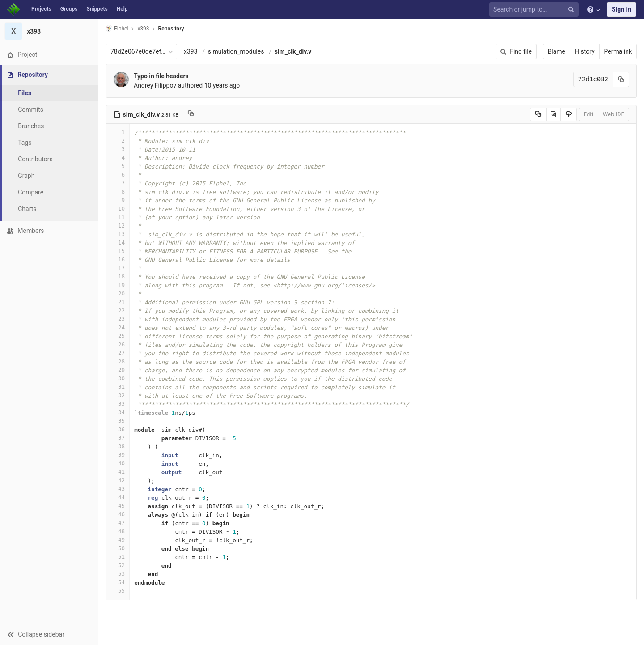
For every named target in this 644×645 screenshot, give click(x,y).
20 (118, 293)
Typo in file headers (161, 76)
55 (118, 591)
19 (118, 285)
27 (118, 353)
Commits (31, 110)
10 (118, 209)
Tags (25, 143)
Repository (171, 29)
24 (118, 327)
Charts (27, 209)
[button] (49, 634)
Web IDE (614, 114)
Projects (41, 9)
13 (118, 234)
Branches (31, 126)
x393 (191, 51)
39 (118, 455)
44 (118, 497)
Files (25, 93)
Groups (69, 9)
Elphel (117, 28)
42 (118, 480)
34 (118, 412)
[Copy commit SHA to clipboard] (621, 79)
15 (118, 251)
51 (118, 557)
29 (118, 370)
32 (118, 395)
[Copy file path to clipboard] (191, 114)
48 (118, 531)
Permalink (618, 51)
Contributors (35, 159)
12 (118, 226)
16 (118, 259)
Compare (31, 192)
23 (118, 319)
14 (118, 242)
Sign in (621, 9)
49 (118, 540)
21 (118, 302)
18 (118, 276)
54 (118, 582)
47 (118, 523)
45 (118, 506)
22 (118, 310)
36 (118, 429)
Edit (589, 114)
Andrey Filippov (155, 85)
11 (118, 217)
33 (118, 404)
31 (118, 387)
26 (118, 344)
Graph (26, 176)
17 (118, 268)
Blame (557, 51)
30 (118, 378)
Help (122, 9)
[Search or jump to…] (535, 10)
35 (118, 421)
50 (118, 548)
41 (118, 472)
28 (118, 361)
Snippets (97, 9)
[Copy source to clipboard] (538, 114)
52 (118, 565)
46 (118, 514)
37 (118, 438)
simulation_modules (236, 51)
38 (118, 446)
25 (118, 336)
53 (118, 574)
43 (118, 489)
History (585, 51)
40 (118, 463)
